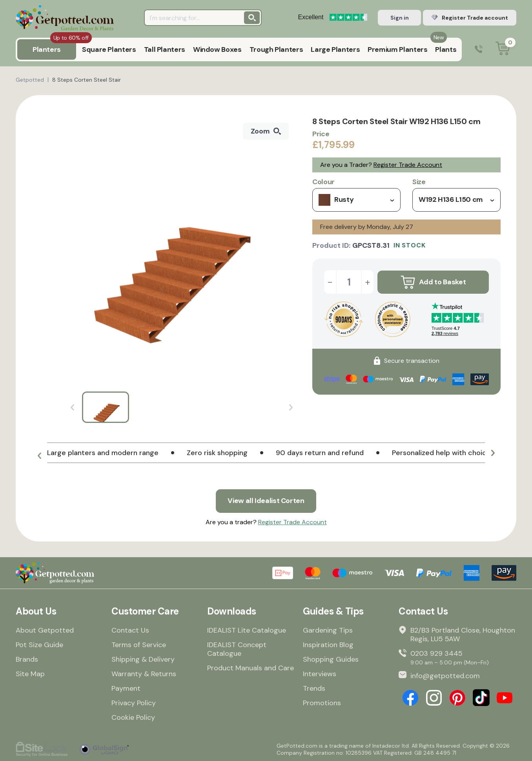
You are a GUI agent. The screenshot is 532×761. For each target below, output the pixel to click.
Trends (314, 688)
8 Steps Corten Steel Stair (87, 80)
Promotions (322, 703)
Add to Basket (433, 282)
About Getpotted (45, 630)
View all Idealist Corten (266, 501)
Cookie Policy (133, 717)
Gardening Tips (328, 630)
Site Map (30, 674)
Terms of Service (139, 645)
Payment (126, 688)
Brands (27, 659)
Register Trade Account (408, 165)
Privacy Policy (134, 703)
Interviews (320, 674)
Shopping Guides (331, 659)
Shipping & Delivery (143, 659)
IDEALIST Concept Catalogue (237, 649)
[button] (39, 456)
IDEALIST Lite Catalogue (247, 630)
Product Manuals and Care (251, 668)
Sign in (400, 18)
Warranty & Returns (144, 674)
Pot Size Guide (39, 645)
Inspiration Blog (328, 645)
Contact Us (130, 630)
